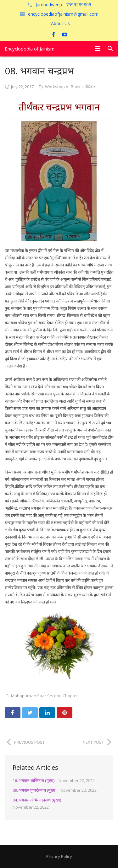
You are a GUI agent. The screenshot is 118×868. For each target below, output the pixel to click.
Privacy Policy (59, 856)
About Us (60, 23)
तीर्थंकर (90, 87)
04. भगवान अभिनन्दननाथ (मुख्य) (37, 800)
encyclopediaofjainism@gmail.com (63, 14)
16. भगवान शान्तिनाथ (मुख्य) (34, 780)
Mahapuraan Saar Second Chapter (45, 696)
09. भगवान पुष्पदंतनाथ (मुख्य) (34, 790)
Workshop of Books (64, 87)
